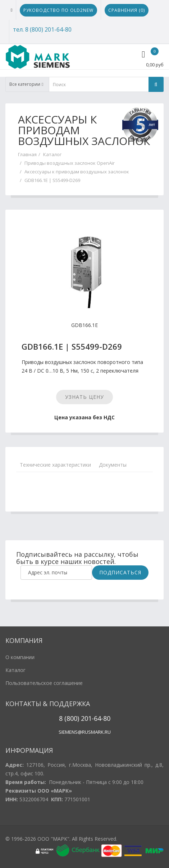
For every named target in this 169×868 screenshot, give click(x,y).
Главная (27, 154)
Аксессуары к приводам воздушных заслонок (77, 172)
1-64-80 (99, 718)
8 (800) (69, 718)
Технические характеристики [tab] (55, 465)
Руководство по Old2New (58, 10)
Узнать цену (84, 397)
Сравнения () (127, 10)
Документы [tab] (113, 465)
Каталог (52, 154)
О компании (20, 657)
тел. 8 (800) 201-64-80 (42, 29)
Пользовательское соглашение (44, 683)
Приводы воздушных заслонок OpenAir (70, 163)
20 (84, 718)
